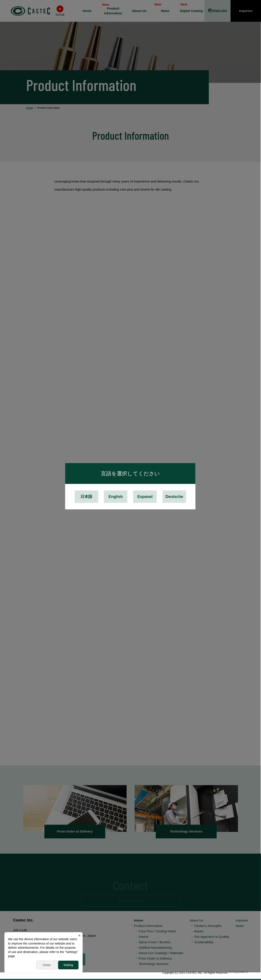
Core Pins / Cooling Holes (157, 931)
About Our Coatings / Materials (161, 953)
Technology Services (154, 964)
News (240, 926)
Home (139, 920)
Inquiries (242, 920)
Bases (199, 931)
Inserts (143, 937)
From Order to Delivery (155, 958)
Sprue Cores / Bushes (155, 942)
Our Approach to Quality (212, 937)
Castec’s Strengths (208, 926)
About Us (196, 920)
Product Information (148, 926)
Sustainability (204, 942)
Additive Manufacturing (155, 947)
